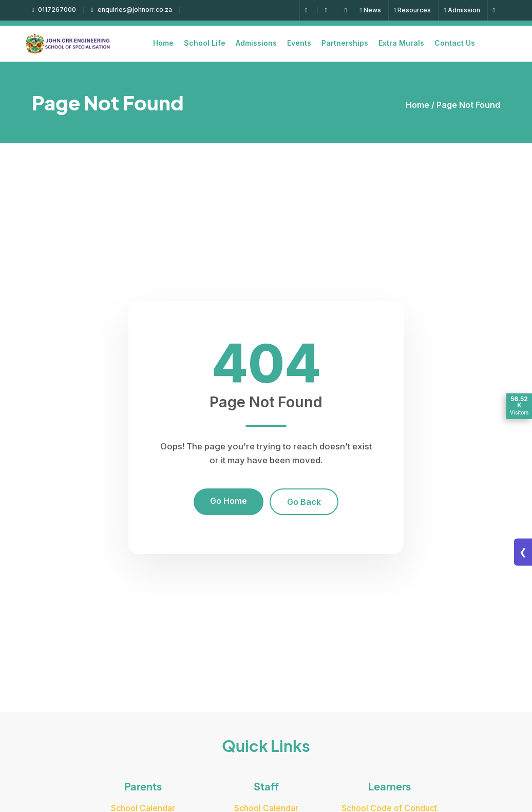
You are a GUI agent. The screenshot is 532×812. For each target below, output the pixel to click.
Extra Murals (401, 43)
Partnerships (345, 43)
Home (163, 43)
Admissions (256, 43)
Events (299, 43)
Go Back (304, 502)
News (370, 10)
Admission (462, 10)
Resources (412, 10)
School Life (205, 43)
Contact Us (455, 43)
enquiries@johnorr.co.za (131, 10)
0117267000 (54, 10)
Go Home (229, 501)
